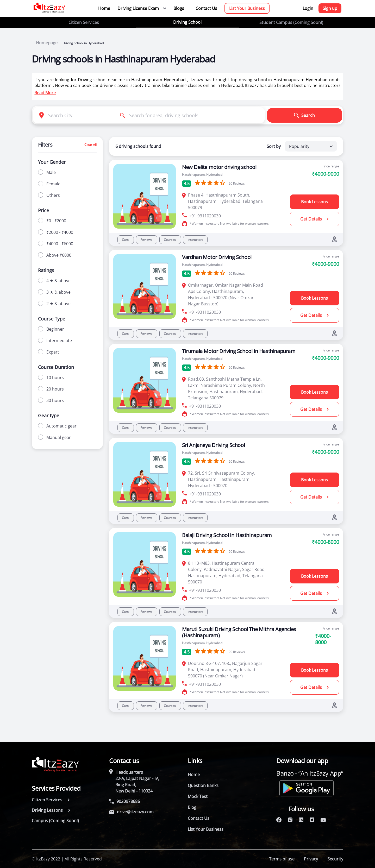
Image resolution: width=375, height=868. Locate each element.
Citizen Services (84, 22)
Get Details (314, 219)
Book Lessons (314, 202)
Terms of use (282, 859)
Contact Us (206, 8)
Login (308, 8)
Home (104, 8)
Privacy (311, 859)
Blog (192, 807)
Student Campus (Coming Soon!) (291, 22)
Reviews (147, 240)
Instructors (195, 240)
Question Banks (203, 785)
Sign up (330, 8)
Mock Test (198, 796)
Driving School (187, 22)
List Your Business (247, 8)
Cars (126, 240)
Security (335, 859)
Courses (170, 240)
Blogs (179, 8)
